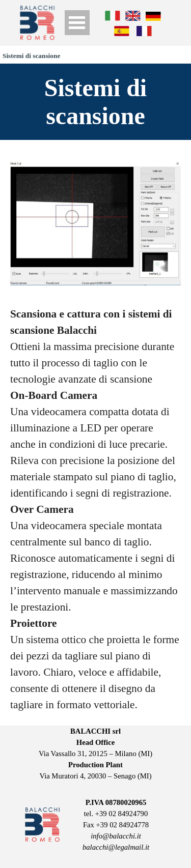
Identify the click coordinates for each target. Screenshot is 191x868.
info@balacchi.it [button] (116, 836)
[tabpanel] (95, 509)
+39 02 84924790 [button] (122, 814)
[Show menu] (77, 23)
